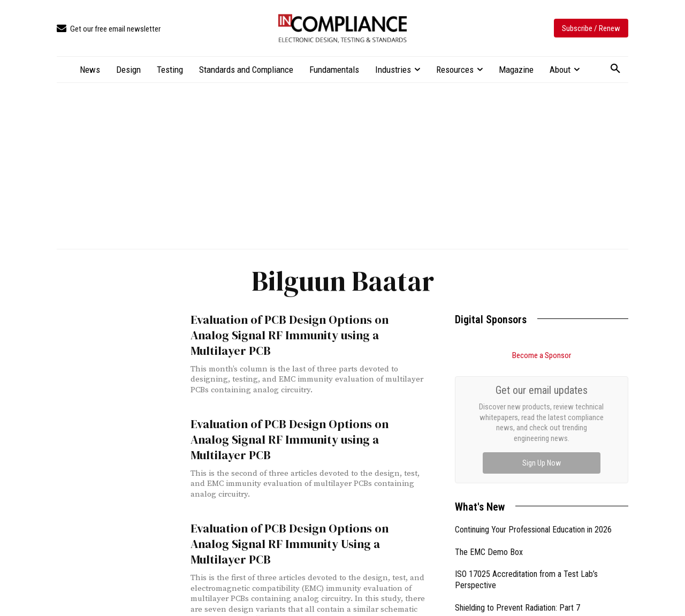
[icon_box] (109, 29)
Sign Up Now (542, 463)
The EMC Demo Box (489, 552)
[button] (615, 69)
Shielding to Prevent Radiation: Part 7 (517, 608)
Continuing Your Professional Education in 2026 (533, 530)
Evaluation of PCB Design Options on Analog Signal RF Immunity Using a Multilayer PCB (303, 522)
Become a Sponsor (542, 355)
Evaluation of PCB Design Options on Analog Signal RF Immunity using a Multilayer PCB (303, 326)
